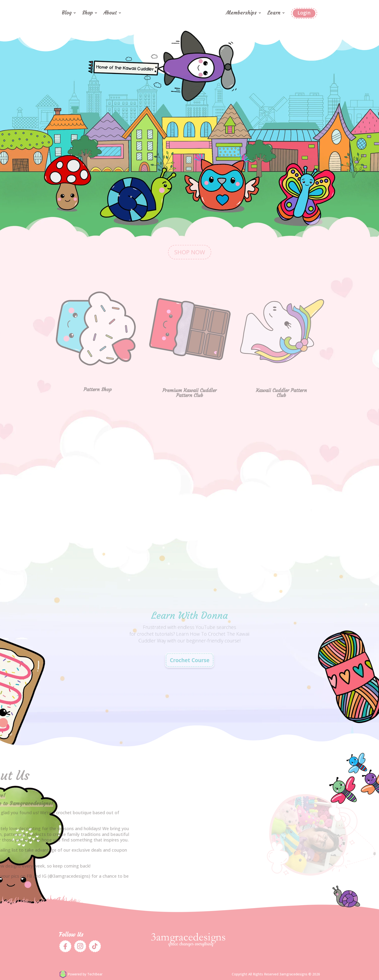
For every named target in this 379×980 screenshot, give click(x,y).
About (110, 14)
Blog (67, 14)
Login (304, 13)
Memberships (241, 14)
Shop (87, 14)
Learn (274, 14)
